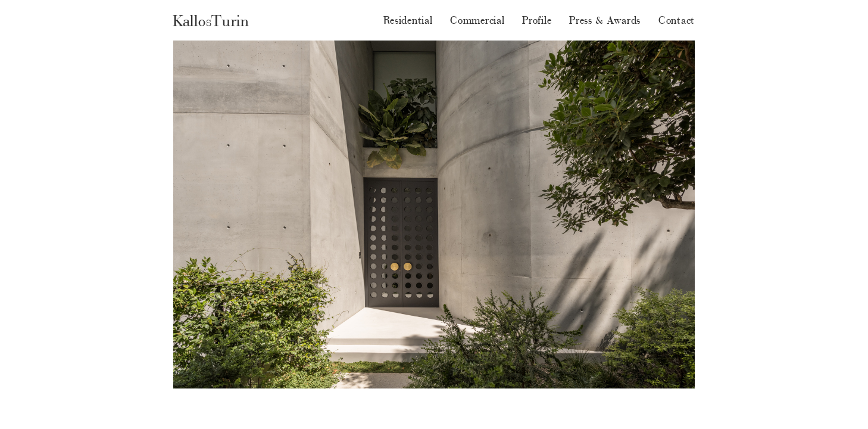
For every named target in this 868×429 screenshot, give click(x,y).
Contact (677, 20)
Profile (537, 20)
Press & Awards (605, 20)
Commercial (477, 20)
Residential (408, 20)
